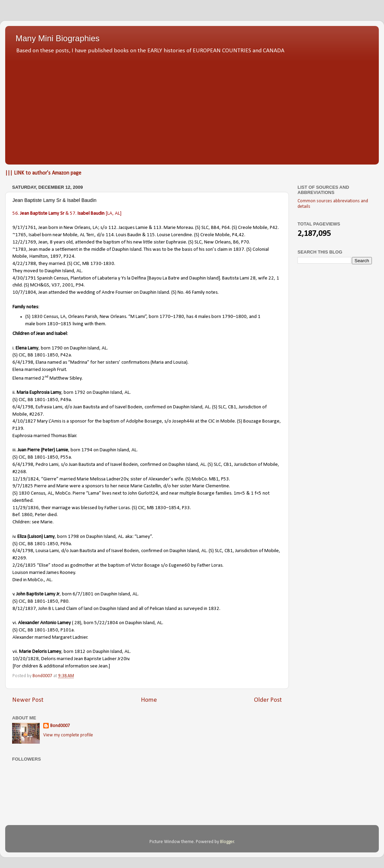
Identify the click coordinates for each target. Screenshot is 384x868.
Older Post (268, 700)
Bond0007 (60, 726)
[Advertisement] (192, 107)
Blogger (227, 842)
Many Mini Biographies (58, 38)
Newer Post (28, 700)
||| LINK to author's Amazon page (43, 173)
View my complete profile (68, 735)
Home (149, 700)
